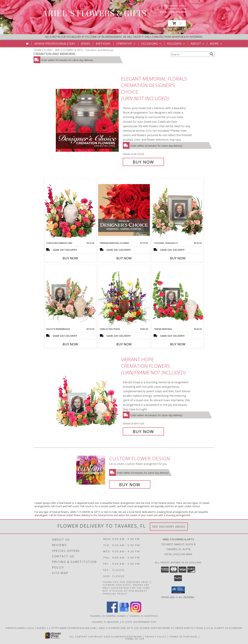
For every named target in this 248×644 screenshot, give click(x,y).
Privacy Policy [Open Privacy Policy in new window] (156, 636)
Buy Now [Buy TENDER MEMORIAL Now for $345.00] (178, 344)
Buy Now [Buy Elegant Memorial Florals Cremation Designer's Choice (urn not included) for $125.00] (143, 162)
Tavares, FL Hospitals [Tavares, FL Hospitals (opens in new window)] (143, 616)
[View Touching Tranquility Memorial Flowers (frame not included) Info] (178, 210)
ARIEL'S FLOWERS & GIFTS (94, 14)
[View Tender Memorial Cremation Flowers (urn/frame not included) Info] (178, 296)
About (198, 44)
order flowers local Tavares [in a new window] (26, 628)
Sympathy (126, 44)
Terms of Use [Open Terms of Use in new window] (135, 639)
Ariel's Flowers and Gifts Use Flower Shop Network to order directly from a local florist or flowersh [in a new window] (171, 628)
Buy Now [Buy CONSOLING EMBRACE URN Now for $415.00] (70, 258)
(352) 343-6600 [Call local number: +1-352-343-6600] (177, 12)
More (216, 44)
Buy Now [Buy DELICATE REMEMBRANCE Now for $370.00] (70, 344)
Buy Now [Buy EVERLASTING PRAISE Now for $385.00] (124, 344)
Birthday (103, 44)
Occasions (152, 44)
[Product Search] (190, 54)
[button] (177, 23)
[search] (211, 54)
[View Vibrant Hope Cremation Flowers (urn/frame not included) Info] (88, 395)
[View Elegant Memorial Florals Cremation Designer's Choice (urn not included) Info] (88, 120)
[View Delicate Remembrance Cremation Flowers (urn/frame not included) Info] (70, 296)
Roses (86, 44)
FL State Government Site (139, 622)
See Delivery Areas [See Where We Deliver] (169, 527)
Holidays (176, 44)
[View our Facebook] (112, 612)
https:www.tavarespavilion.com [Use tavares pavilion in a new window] (74, 628)
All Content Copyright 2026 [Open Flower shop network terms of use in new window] (90, 636)
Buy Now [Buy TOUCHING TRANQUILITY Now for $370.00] (178, 258)
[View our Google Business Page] (124, 612)
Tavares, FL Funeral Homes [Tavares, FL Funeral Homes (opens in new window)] (108, 616)
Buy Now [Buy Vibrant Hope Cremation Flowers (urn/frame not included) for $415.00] (143, 431)
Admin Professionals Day (55, 44)
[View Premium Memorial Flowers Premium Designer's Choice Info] (124, 210)
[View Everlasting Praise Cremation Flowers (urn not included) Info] (124, 296)
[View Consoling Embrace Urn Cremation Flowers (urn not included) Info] (70, 210)
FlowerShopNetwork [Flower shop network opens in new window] (126, 636)
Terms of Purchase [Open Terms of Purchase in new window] (184, 636)
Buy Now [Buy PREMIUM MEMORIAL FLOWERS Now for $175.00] (124, 258)
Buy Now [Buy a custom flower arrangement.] (130, 485)
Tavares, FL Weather (105, 622)
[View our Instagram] (136, 612)
